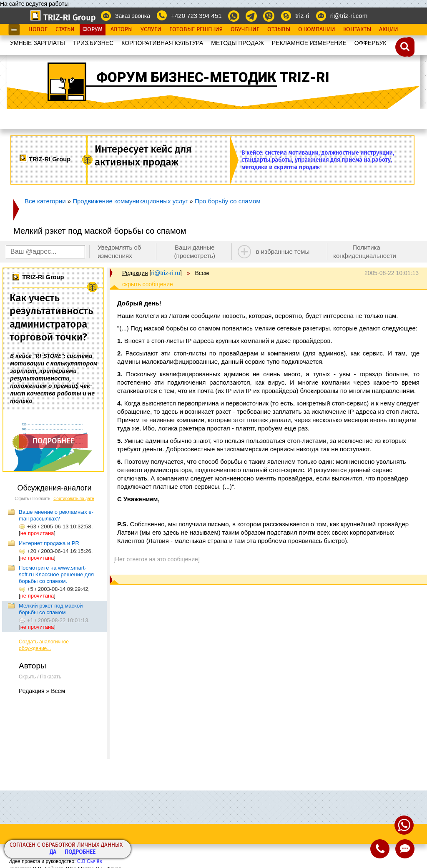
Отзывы (279, 30)
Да (53, 852)
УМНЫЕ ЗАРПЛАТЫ (38, 43)
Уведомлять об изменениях (119, 251)
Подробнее (80, 852)
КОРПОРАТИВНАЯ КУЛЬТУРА (162, 43)
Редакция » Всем (42, 691)
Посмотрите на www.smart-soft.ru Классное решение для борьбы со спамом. (56, 574)
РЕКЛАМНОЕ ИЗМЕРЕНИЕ (309, 43)
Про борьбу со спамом (228, 201)
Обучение (245, 30)
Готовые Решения (196, 30)
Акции (389, 30)
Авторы (122, 30)
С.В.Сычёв (90, 861)
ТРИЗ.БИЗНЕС (93, 43)
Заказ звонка (133, 16)
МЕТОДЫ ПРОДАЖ (237, 43)
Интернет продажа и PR (49, 543)
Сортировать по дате (74, 499)
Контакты (357, 30)
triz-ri (302, 16)
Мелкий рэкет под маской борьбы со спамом (51, 609)
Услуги (151, 30)
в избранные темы (283, 251)
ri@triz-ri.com (349, 16)
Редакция (135, 273)
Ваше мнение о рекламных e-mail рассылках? (56, 515)
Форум (93, 30)
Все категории (45, 201)
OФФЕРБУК (370, 43)
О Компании (317, 30)
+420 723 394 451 (196, 16)
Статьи (65, 30)
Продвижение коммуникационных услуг (130, 201)
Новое (38, 30)
